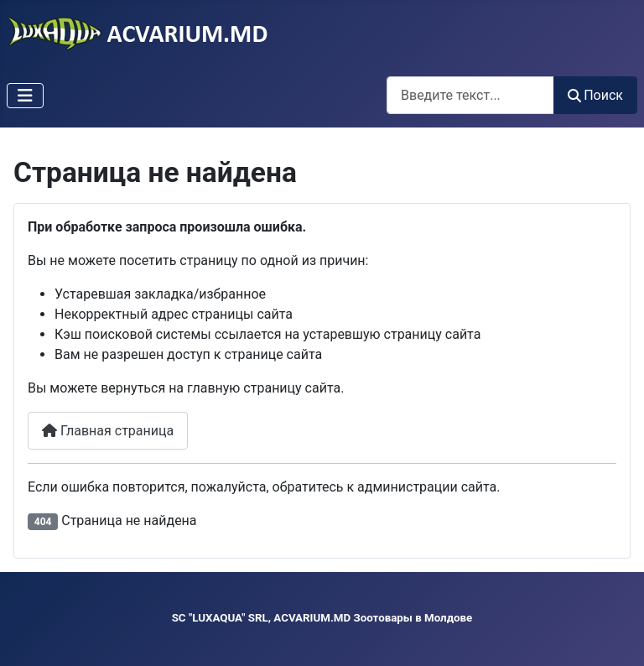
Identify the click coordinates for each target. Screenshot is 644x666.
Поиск (595, 95)
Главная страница (108, 431)
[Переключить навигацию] (25, 96)
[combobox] (470, 95)
